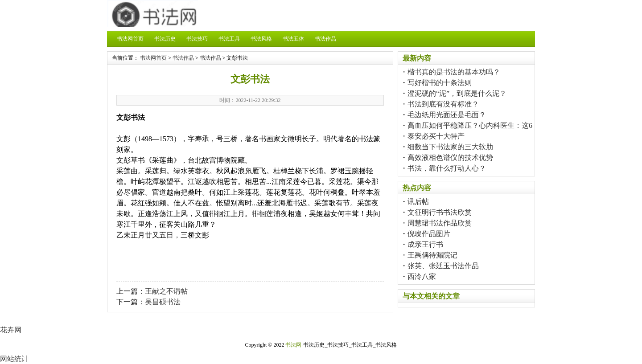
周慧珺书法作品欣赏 (440, 223)
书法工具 (229, 39)
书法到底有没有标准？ (443, 104)
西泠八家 (422, 276)
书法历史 (165, 39)
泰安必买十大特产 (436, 136)
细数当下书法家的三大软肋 (450, 147)
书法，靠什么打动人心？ (447, 168)
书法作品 (325, 39)
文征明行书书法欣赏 (440, 212)
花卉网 (11, 330)
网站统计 (14, 359)
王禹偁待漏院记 (432, 255)
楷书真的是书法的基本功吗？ (454, 72)
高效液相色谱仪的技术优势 (450, 157)
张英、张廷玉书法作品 (443, 266)
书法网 (293, 345)
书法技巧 (197, 39)
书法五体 (293, 39)
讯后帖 (418, 202)
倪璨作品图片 (429, 234)
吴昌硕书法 (163, 302)
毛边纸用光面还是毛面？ (447, 115)
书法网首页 (130, 39)
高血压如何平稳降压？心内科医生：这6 (470, 125)
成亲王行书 (425, 244)
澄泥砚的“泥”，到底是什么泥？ (457, 93)
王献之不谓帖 (166, 291)
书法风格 (261, 39)
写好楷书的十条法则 (440, 83)
